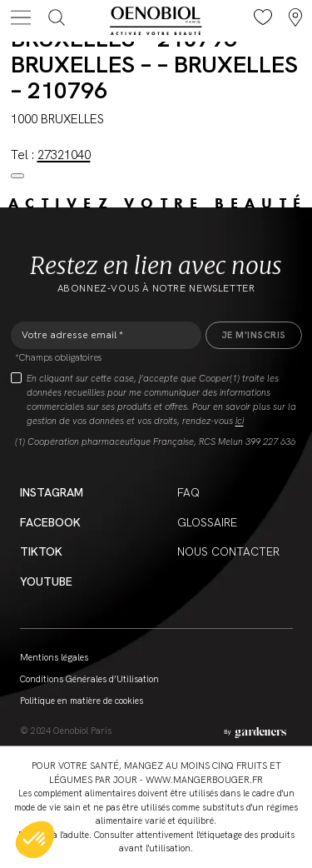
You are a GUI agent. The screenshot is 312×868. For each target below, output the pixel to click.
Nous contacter (228, 551)
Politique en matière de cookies (82, 701)
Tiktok (41, 551)
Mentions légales (54, 657)
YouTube (46, 581)
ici (240, 421)
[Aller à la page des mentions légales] (255, 733)
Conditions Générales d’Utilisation (89, 679)
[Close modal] (17, 176)
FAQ (188, 492)
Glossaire (207, 522)
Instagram (52, 492)
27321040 (64, 155)
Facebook (50, 522)
